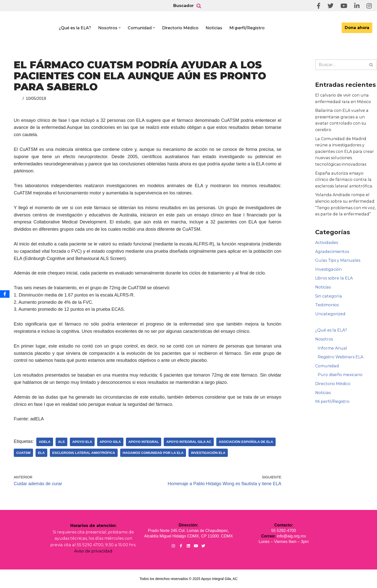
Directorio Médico (180, 28)
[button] (120, 28)
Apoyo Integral (144, 442)
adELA (45, 442)
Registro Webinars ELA (340, 357)
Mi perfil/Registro (247, 28)
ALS (61, 442)
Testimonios (327, 305)
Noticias (214, 28)
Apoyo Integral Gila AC (189, 442)
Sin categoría (328, 296)
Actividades (326, 243)
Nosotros (324, 339)
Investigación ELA (208, 453)
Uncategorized (330, 314)
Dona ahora (357, 28)
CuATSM (23, 453)
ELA (41, 453)
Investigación (328, 269)
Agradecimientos (332, 252)
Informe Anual (332, 348)
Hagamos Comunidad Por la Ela (153, 453)
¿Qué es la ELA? (75, 28)
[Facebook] (5, 294)
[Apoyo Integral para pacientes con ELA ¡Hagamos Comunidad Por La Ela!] (29, 29)
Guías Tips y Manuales (337, 260)
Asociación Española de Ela (246, 442)
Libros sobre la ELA (334, 278)
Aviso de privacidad (93, 551)
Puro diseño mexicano (340, 375)
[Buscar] (199, 6)
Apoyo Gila (110, 442)
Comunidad (327, 366)
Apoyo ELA (82, 442)
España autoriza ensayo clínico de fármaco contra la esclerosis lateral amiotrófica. (346, 180)
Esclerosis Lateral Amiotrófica (84, 453)
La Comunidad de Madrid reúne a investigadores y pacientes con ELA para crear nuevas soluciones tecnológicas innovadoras (344, 152)
